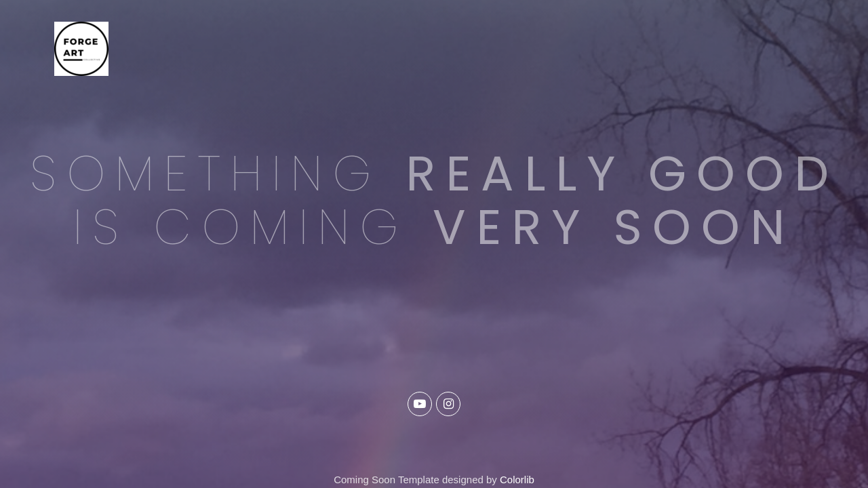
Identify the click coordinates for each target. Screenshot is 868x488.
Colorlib (517, 480)
